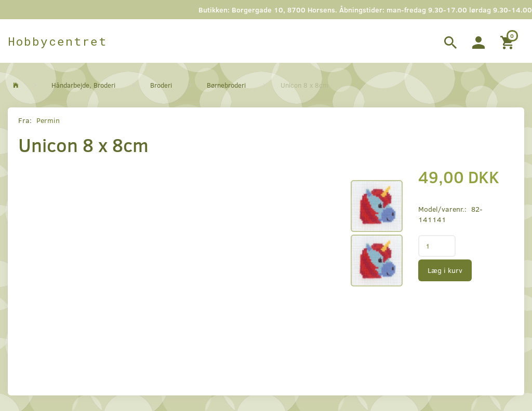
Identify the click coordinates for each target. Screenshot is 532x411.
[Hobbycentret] (57, 41)
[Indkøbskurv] (508, 41)
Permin (48, 120)
